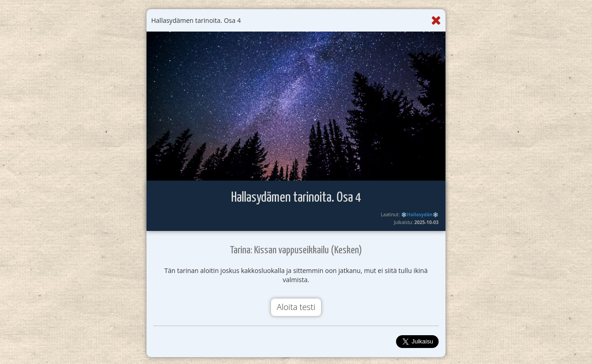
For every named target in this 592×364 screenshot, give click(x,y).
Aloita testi (296, 307)
